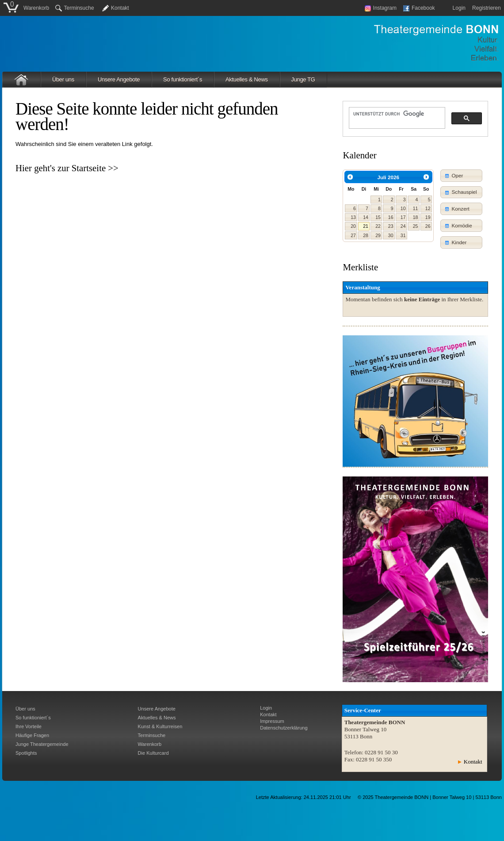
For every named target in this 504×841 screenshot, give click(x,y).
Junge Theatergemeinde (42, 744)
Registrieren (487, 8)
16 (391, 217)
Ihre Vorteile (29, 726)
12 (428, 208)
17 (403, 217)
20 (353, 226)
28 (366, 235)
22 (378, 226)
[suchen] (396, 114)
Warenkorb (36, 8)
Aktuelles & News (247, 79)
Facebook (419, 8)
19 (428, 217)
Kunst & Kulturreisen (160, 726)
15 (378, 217)
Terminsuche (75, 8)
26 (428, 226)
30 (391, 235)
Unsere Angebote (119, 79)
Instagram (381, 8)
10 (403, 208)
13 (353, 217)
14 (366, 217)
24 (403, 226)
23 (391, 226)
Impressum (272, 721)
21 (366, 226)
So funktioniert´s (183, 79)
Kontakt (120, 8)
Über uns (63, 79)
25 (416, 226)
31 (403, 235)
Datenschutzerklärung (284, 728)
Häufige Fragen (32, 735)
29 (378, 235)
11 (416, 208)
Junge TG (303, 79)
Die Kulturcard (153, 753)
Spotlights (26, 753)
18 (416, 217)
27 (353, 235)
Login (459, 8)
